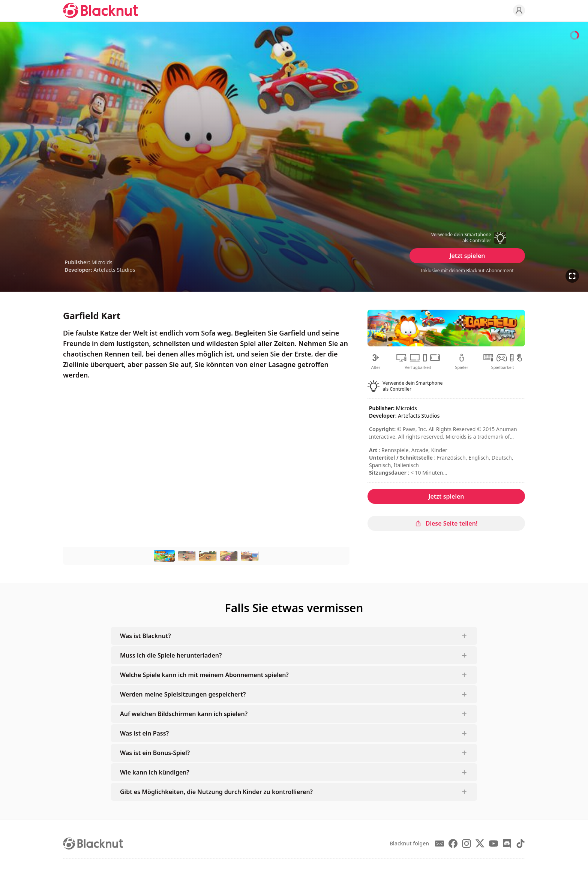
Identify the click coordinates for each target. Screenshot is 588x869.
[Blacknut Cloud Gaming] (100, 10)
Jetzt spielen (467, 256)
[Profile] (519, 10)
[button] (467, 238)
